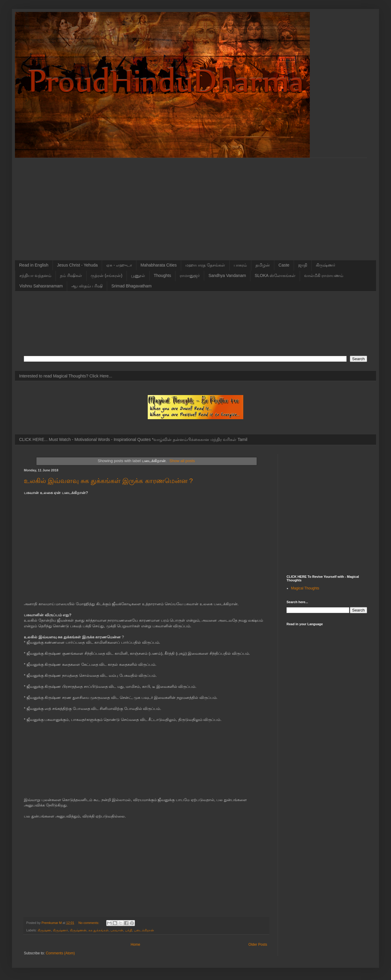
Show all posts (182, 461)
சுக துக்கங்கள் (98, 930)
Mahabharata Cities (159, 265)
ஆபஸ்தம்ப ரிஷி (87, 286)
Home (136, 945)
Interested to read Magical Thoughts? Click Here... (66, 376)
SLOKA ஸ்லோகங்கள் (275, 275)
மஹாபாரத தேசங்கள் (205, 265)
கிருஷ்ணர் (325, 265)
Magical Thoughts (305, 588)
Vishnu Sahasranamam (41, 286)
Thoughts (162, 275)
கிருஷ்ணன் (78, 930)
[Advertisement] (56, 205)
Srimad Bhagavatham (131, 286)
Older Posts (258, 945)
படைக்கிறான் (144, 930)
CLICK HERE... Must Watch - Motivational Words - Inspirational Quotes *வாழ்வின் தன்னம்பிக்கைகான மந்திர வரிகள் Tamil (133, 439)
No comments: (89, 923)
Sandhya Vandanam (227, 275)
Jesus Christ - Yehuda (77, 265)
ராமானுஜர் (190, 275)
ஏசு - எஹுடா (119, 265)
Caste (284, 265)
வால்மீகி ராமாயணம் (324, 275)
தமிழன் (263, 265)
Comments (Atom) (60, 953)
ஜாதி (303, 265)
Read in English (34, 265)
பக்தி (129, 930)
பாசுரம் (240, 265)
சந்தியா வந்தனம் (35, 275)
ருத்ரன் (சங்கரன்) (107, 275)
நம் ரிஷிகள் (71, 275)
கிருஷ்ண (44, 930)
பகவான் (117, 930)
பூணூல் (138, 275)
